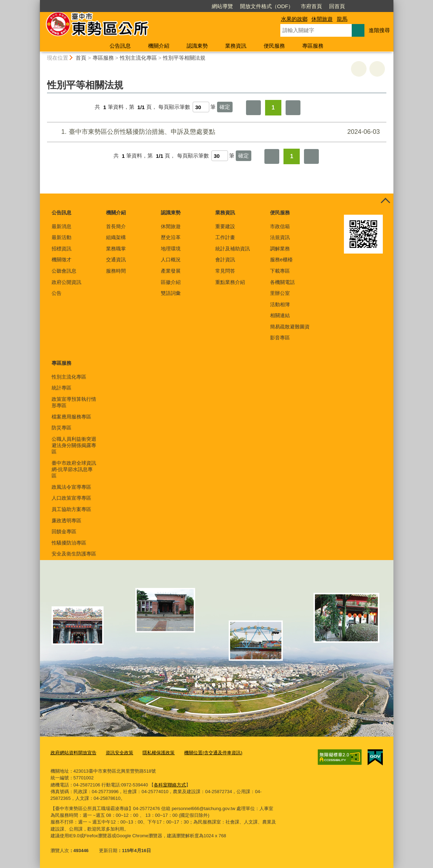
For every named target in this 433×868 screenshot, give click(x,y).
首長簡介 (116, 226)
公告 (57, 293)
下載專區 (280, 271)
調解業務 (280, 249)
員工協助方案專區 (71, 509)
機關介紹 (159, 46)
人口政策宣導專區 (71, 498)
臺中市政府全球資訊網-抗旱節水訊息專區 (74, 469)
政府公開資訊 (66, 282)
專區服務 (313, 46)
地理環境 (171, 249)
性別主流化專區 (138, 58)
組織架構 (116, 237)
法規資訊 (280, 237)
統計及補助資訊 (233, 249)
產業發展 (171, 271)
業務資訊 (236, 46)
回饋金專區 (64, 531)
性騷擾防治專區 (69, 543)
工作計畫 (225, 237)
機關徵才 (62, 260)
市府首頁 (311, 6)
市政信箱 (280, 226)
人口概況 (171, 260)
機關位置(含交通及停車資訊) (213, 753)
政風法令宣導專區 (71, 487)
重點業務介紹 (230, 282)
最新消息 (62, 226)
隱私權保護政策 (159, 753)
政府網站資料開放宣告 (74, 753)
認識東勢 (197, 46)
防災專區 (62, 428)
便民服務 (274, 46)
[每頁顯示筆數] (201, 107)
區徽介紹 (171, 282)
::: (37, 3)
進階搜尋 (379, 30)
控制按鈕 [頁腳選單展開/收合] (386, 201)
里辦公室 (280, 293)
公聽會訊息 (64, 271)
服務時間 (116, 271)
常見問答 (225, 271)
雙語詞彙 (171, 293)
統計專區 (62, 388)
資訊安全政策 (119, 753)
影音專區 (280, 338)
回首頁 (337, 6)
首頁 (81, 58)
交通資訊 (116, 260)
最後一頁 (293, 108)
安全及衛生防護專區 (74, 554)
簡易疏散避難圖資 (290, 327)
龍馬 (342, 19)
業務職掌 (116, 249)
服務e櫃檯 (281, 260)
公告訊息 (120, 46)
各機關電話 (282, 282)
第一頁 (253, 108)
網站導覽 (222, 6)
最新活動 (62, 237)
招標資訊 (62, 249)
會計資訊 (225, 260)
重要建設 (225, 226)
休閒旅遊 (322, 19)
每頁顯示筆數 (174, 107)
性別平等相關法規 (184, 58)
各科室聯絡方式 (170, 785)
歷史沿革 (171, 237)
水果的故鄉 (294, 19)
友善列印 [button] (359, 69)
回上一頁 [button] (377, 69)
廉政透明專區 (66, 521)
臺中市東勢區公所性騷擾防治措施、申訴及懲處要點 (215, 132)
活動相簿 (280, 304)
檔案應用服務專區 (71, 417)
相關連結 (280, 315)
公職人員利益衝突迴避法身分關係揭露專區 (74, 445)
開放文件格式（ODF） (267, 6)
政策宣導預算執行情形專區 (74, 402)
